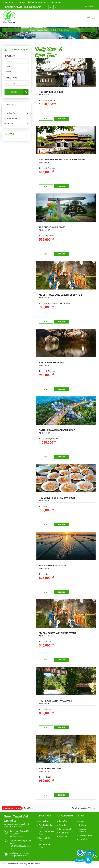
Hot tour (10, 124)
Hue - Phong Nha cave (51, 363)
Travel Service (12, 118)
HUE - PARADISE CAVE (50, 768)
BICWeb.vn (36, 863)
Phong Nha (63, 825)
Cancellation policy (85, 835)
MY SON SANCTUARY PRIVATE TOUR (57, 633)
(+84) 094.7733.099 (17, 841)
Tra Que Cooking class (52, 227)
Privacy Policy (83, 839)
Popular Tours (44, 816)
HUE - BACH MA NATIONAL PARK (55, 701)
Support (81, 816)
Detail (46, 119)
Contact (81, 821)
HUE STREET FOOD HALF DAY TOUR (57, 498)
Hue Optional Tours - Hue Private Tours (62, 160)
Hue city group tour (51, 92)
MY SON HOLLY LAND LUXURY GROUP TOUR (61, 295)
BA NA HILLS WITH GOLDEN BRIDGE (57, 430)
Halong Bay (63, 821)
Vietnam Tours (12, 113)
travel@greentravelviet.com (19, 853)
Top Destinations (65, 816)
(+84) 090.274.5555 (17, 846)
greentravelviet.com (15, 863)
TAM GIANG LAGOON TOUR (53, 565)
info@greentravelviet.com (19, 856)
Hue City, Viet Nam (16, 836)
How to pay (82, 825)
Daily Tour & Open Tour (49, 52)
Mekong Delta (64, 837)
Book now (61, 119)
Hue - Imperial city (65, 829)
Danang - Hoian (64, 833)
